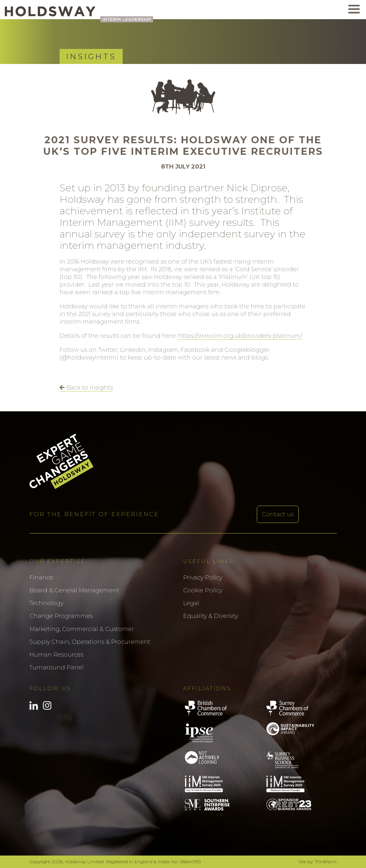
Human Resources (56, 655)
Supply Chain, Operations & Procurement (90, 642)
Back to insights (86, 388)
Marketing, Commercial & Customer (82, 629)
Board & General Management (74, 590)
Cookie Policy (203, 590)
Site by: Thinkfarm (317, 862)
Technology (46, 603)
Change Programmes (61, 616)
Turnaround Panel (57, 667)
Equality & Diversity (211, 616)
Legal (191, 603)
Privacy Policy (203, 578)
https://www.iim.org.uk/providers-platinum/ (240, 336)
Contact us (278, 514)
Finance (41, 578)
